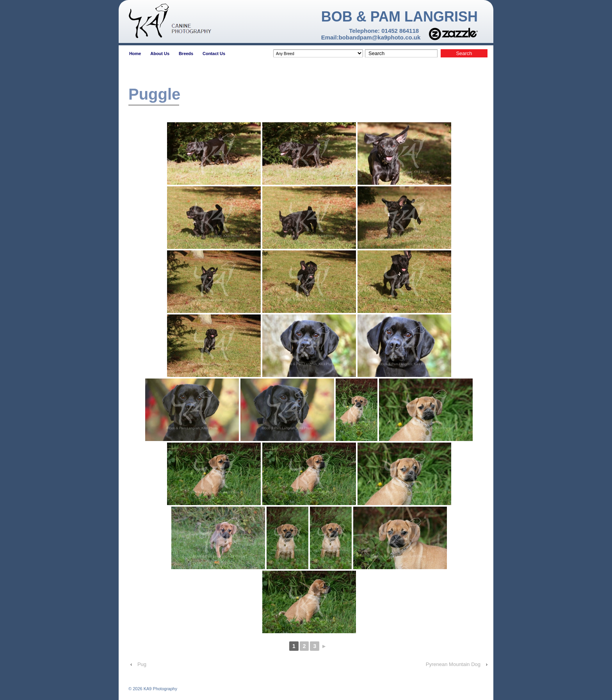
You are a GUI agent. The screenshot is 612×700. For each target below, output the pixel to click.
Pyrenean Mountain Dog (453, 664)
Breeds (186, 54)
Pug (142, 664)
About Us (160, 54)
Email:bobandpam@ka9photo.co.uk (371, 37)
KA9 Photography (160, 689)
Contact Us (214, 54)
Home (135, 54)
